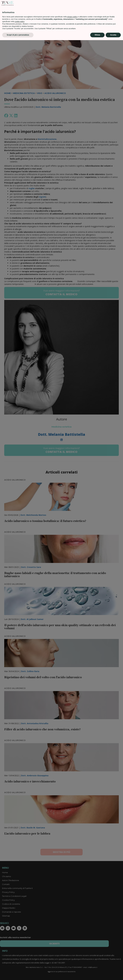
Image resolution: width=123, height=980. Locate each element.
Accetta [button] (113, 975)
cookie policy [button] (20, 961)
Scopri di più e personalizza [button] (18, 975)
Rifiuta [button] (97, 975)
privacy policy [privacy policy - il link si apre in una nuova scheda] (72, 957)
